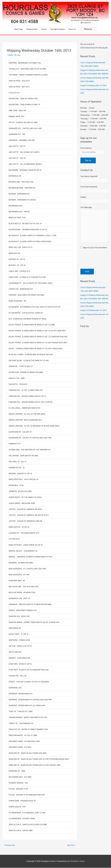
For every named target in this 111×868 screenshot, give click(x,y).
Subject (94, 208)
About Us (72, 29)
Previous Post (9, 845)
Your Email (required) (94, 198)
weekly (11, 55)
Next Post (72, 845)
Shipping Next (32, 29)
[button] (88, 29)
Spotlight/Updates (58, 29)
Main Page (19, 29)
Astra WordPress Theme (76, 862)
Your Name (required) (94, 187)
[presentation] (90, 272)
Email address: (86, 155)
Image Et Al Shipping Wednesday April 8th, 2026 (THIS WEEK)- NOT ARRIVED (94, 74)
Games (44, 29)
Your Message (94, 235)
